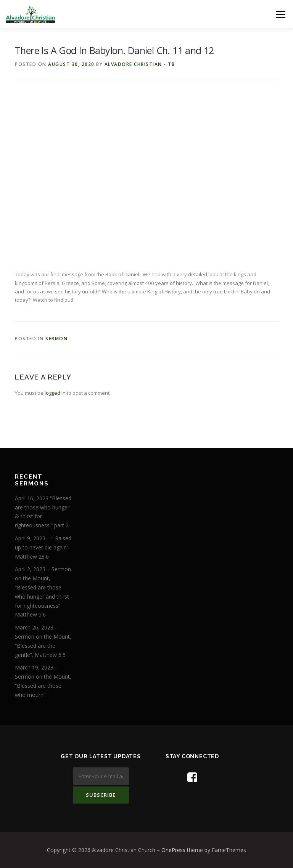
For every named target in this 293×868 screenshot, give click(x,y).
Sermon (56, 339)
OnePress (173, 850)
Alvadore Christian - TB (140, 64)
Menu (281, 14)
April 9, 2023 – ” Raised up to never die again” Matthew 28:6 (43, 547)
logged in (55, 393)
